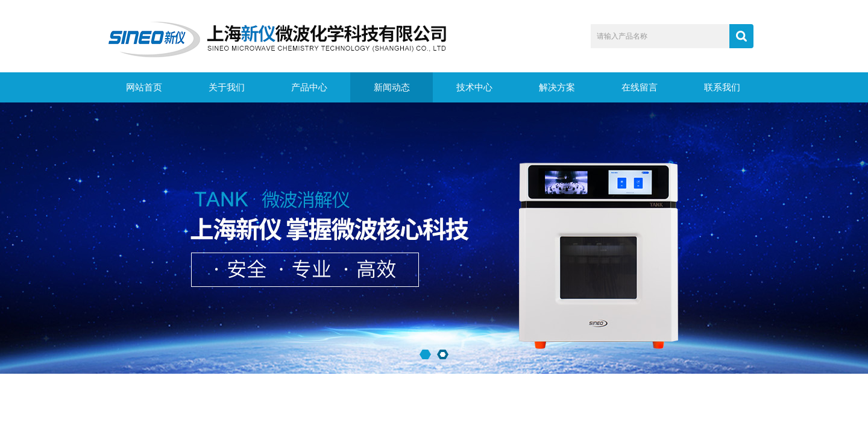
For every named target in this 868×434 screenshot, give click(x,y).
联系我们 (722, 87)
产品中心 (309, 87)
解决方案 (557, 87)
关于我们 (227, 87)
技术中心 (474, 87)
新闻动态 (392, 87)
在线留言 (640, 87)
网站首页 (144, 87)
